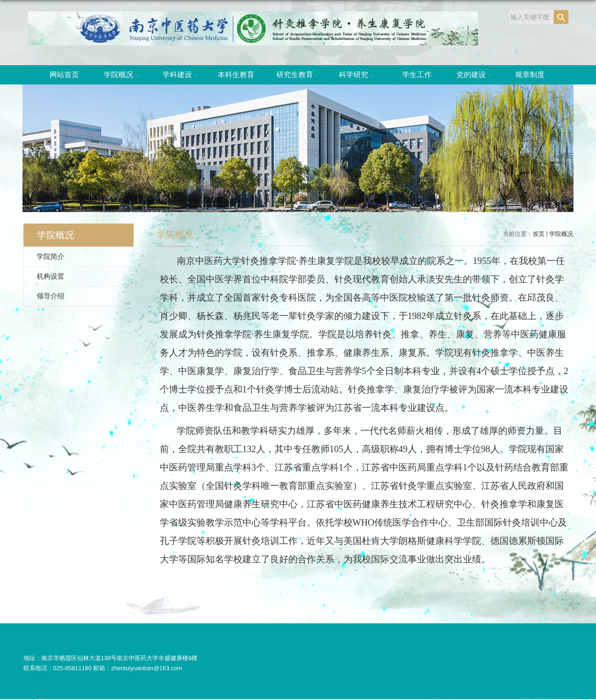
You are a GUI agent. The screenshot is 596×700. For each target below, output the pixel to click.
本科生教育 (241, 75)
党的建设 (476, 75)
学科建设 (182, 75)
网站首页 (64, 75)
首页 (539, 234)
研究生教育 (299, 75)
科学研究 (358, 75)
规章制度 (534, 75)
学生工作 (417, 75)
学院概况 (123, 75)
